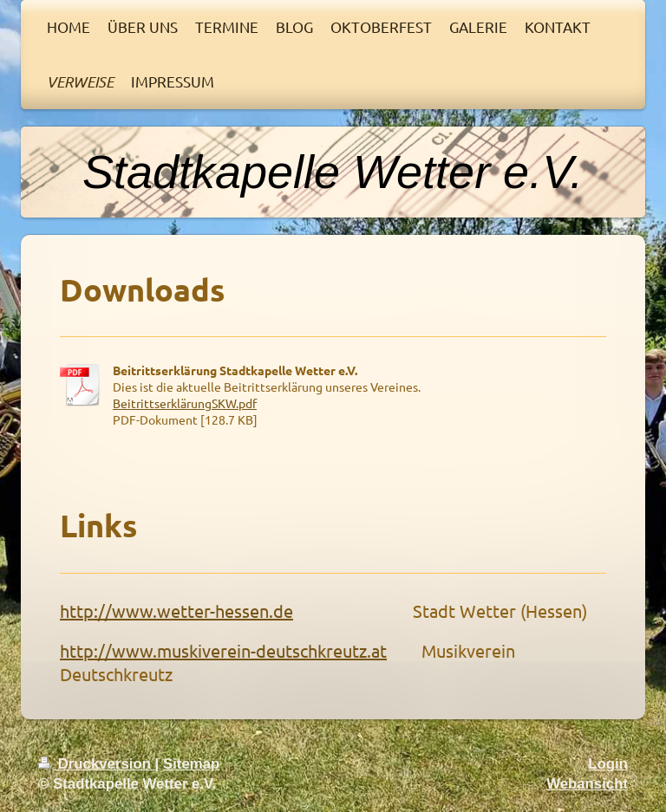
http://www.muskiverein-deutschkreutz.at (223, 650)
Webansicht (587, 784)
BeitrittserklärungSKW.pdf (185, 403)
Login (608, 764)
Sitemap (191, 764)
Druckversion (97, 764)
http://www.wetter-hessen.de (176, 611)
